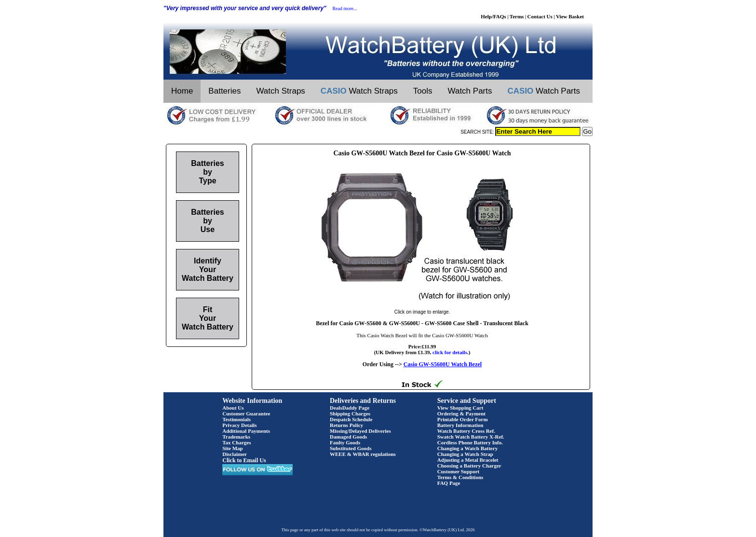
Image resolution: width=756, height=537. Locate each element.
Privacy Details (239, 425)
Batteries (224, 91)
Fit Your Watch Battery (208, 318)
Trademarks (236, 437)
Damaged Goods (348, 437)
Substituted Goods (351, 448)
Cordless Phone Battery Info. (470, 442)
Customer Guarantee (246, 413)
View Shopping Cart (460, 408)
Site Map (232, 448)
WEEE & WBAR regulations (363, 454)
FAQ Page (449, 483)
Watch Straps (280, 91)
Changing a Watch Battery (467, 448)
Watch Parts (470, 91)
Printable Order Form (463, 419)
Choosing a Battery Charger (469, 466)
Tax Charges (236, 442)
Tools (423, 91)
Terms (517, 16)
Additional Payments (246, 431)
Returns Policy (346, 425)
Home (182, 91)
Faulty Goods (345, 442)
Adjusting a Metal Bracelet (468, 460)
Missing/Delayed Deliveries (360, 431)
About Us (233, 408)
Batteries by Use (207, 221)
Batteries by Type (207, 172)
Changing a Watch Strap (465, 454)
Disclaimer (235, 454)
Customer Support (459, 471)
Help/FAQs (493, 16)
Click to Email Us (244, 460)
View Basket (570, 16)
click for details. (451, 352)
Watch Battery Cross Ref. (466, 431)
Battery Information (460, 425)
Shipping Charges (350, 413)
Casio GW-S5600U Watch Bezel (443, 364)
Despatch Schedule (351, 419)
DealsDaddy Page (350, 408)
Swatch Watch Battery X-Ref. (471, 437)
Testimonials (236, 419)
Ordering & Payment (461, 413)
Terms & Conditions (460, 477)
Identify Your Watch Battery (208, 269)
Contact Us (540, 16)
